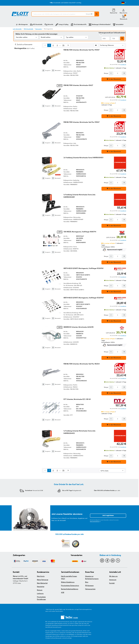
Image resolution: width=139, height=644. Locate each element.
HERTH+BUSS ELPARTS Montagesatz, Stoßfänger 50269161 (83, 269)
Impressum (113, 580)
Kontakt (112, 583)
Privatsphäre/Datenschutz (70, 586)
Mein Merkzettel (42, 583)
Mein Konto (41, 576)
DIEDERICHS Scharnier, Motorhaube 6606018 (78, 327)
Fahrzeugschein (90, 589)
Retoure (40, 590)
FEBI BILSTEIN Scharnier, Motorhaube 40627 (78, 85)
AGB (63, 593)
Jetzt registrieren (108, 516)
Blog (87, 582)
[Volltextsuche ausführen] (97, 14)
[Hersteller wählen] (27, 37)
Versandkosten (123, 65)
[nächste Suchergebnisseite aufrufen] (68, 45)
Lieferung (40, 594)
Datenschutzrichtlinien (95, 522)
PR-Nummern (89, 586)
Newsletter (41, 587)
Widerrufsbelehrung (68, 582)
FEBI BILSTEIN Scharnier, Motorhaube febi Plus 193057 (82, 50)
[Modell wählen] (51, 37)
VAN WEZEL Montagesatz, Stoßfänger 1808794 (80, 232)
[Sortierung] (112, 45)
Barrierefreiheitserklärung (70, 589)
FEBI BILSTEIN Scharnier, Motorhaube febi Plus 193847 (82, 122)
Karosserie (39, 29)
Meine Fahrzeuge (43, 580)
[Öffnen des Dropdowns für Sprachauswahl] (121, 3)
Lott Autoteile (17, 29)
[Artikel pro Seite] (112, 470)
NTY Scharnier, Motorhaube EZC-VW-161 (77, 399)
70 (63, 46)
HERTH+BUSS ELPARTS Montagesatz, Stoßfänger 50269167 (84, 298)
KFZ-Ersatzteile (28, 29)
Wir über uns (113, 576)
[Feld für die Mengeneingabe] (117, 73)
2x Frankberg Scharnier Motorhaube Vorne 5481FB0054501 (83, 158)
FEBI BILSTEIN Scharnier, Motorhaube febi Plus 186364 (82, 364)
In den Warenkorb (114, 79)
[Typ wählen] (76, 37)
